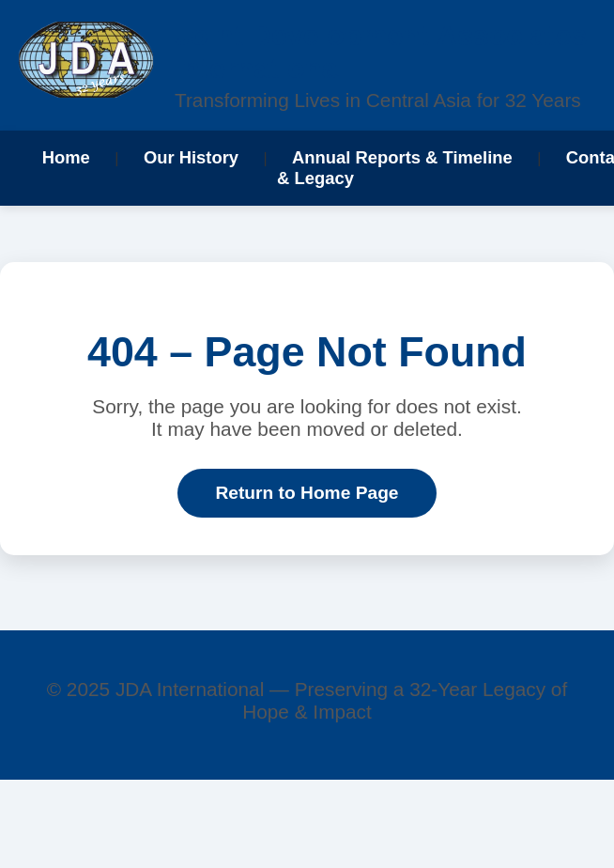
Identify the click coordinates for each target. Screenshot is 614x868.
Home (66, 157)
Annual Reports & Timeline (402, 157)
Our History (191, 157)
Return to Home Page (307, 493)
